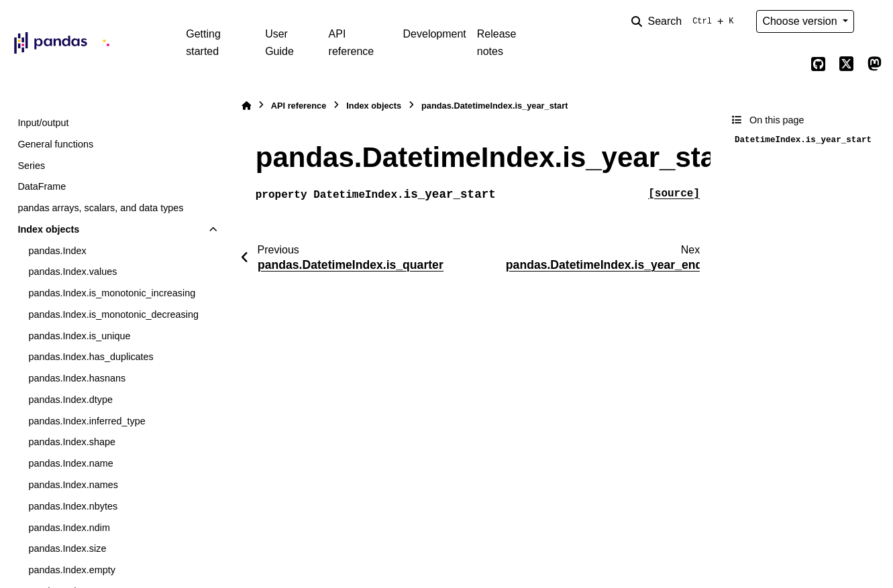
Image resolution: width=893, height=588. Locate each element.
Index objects (48, 229)
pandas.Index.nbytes (73, 506)
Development (435, 34)
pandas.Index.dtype (70, 400)
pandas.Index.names (73, 485)
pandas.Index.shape (72, 442)
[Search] (685, 21)
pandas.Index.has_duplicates (91, 357)
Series (31, 166)
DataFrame (42, 186)
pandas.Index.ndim (69, 528)
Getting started (203, 43)
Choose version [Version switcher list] (801, 21)
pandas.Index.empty (72, 570)
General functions (55, 144)
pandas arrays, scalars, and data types (100, 208)
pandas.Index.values (72, 272)
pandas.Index (57, 251)
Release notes (497, 43)
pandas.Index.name (70, 463)
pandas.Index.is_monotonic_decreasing (113, 314)
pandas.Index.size (67, 548)
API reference (352, 43)
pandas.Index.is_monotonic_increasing (112, 293)
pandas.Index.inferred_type (87, 421)
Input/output (43, 123)
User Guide (279, 43)
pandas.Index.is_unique (79, 336)
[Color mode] (874, 21)
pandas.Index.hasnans (77, 378)
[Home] (246, 106)
